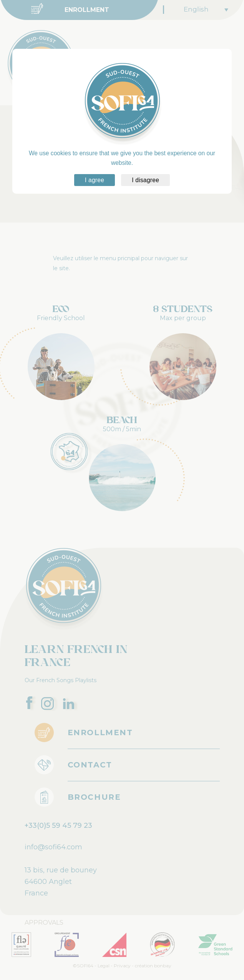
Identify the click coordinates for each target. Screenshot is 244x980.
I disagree (145, 180)
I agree (95, 180)
